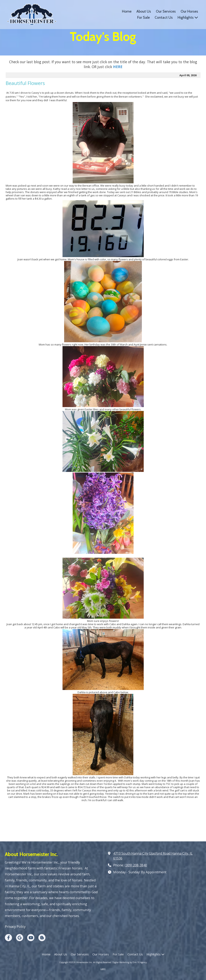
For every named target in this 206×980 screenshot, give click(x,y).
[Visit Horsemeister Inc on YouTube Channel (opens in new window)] (31, 938)
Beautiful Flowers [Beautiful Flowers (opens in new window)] (25, 83)
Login (103, 969)
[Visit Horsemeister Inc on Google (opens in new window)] (20, 938)
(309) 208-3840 (136, 865)
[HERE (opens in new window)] (118, 67)
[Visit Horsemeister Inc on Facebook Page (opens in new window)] (8, 938)
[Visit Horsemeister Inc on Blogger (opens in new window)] (42, 938)
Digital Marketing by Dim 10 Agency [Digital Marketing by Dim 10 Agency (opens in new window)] (130, 962)
